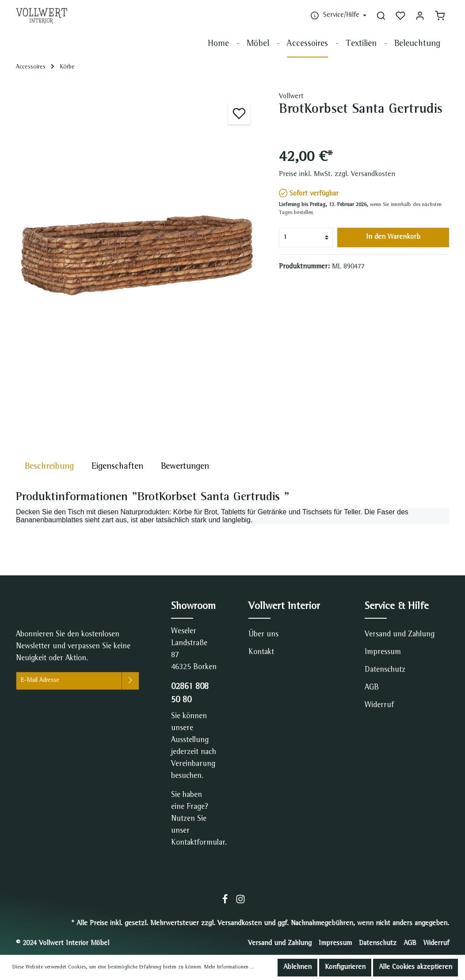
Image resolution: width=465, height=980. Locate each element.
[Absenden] (130, 681)
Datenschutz (385, 670)
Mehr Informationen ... (229, 968)
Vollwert (291, 97)
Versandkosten (240, 924)
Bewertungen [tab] (185, 467)
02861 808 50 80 (190, 694)
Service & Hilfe (397, 607)
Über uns (263, 635)
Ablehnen (297, 968)
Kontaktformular (198, 843)
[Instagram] (240, 903)
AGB (372, 688)
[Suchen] (381, 15)
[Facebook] (226, 903)
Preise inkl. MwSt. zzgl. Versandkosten (337, 175)
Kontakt (261, 652)
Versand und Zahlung (400, 635)
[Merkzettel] (400, 15)
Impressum (383, 652)
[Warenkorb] (440, 15)
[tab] (49, 467)
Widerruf (379, 705)
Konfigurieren (345, 968)
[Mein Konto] (420, 15)
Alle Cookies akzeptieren (415, 968)
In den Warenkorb (393, 237)
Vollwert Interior (284, 607)
